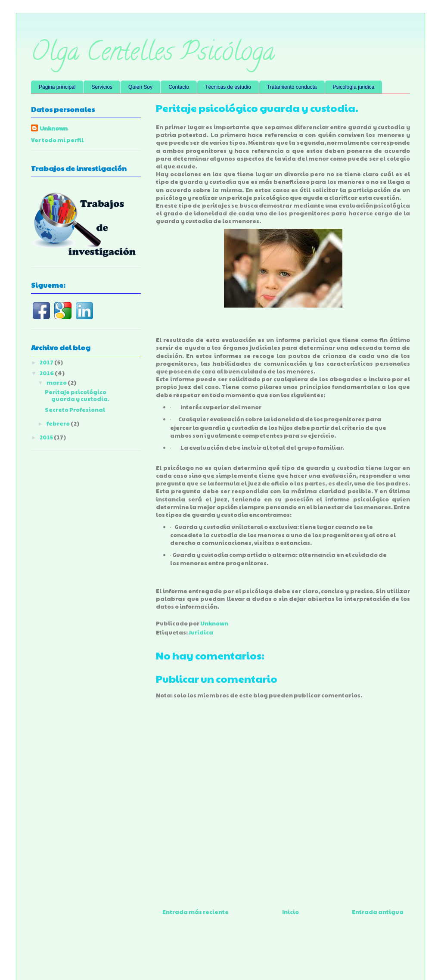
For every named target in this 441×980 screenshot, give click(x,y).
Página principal (57, 87)
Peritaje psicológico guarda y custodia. (77, 395)
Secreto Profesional (75, 410)
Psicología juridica (354, 87)
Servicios (102, 87)
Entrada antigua (378, 912)
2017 (47, 362)
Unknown (54, 128)
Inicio (290, 912)
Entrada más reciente (196, 912)
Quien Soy (140, 87)
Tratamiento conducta (292, 87)
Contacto (179, 87)
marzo (57, 383)
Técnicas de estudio (228, 87)
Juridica (201, 632)
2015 (47, 437)
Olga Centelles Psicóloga (153, 54)
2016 (47, 373)
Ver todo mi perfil (57, 140)
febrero (59, 423)
